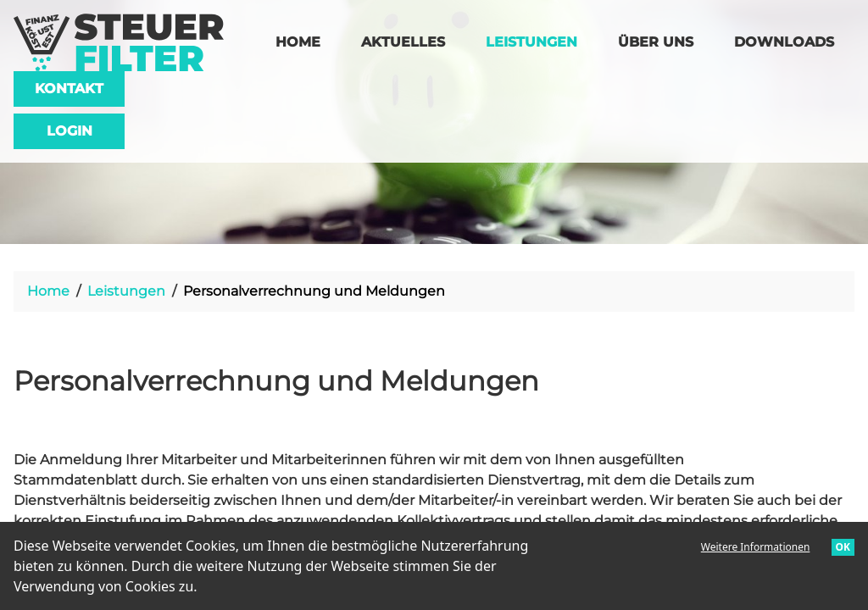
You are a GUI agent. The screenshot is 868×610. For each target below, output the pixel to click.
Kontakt (69, 89)
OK (843, 547)
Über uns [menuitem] (656, 42)
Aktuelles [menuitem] (403, 42)
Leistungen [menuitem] (542, 41)
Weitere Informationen (756, 547)
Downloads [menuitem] (784, 42)
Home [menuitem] (298, 42)
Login (70, 131)
